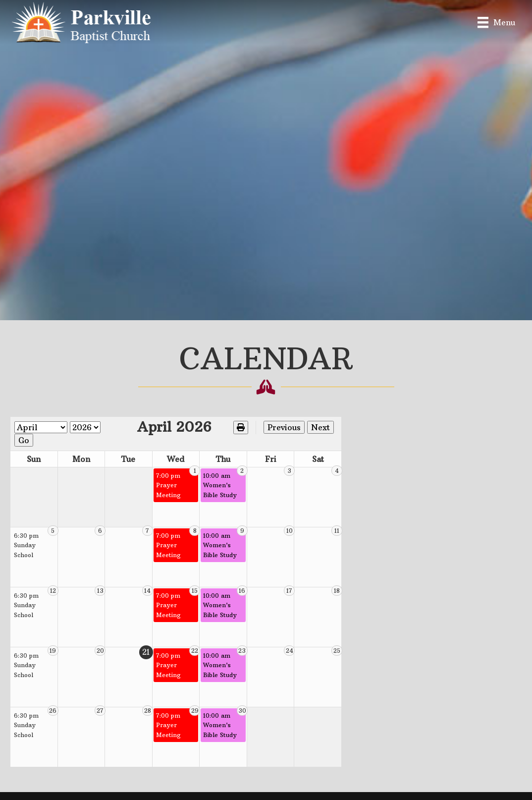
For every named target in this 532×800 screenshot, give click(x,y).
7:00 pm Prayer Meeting (209, 468)
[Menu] (496, 22)
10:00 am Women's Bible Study (265, 473)
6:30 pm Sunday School (35, 528)
